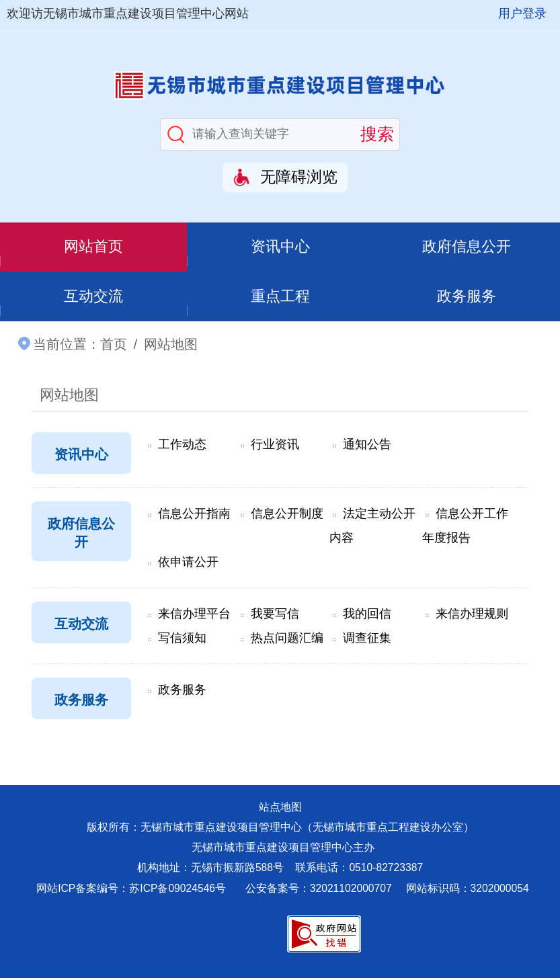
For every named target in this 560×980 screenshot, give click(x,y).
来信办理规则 (472, 616)
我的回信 (367, 616)
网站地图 (69, 397)
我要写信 (275, 616)
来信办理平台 (194, 616)
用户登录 (522, 13)
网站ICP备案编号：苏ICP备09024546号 (131, 890)
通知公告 (367, 446)
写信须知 (182, 640)
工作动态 (182, 446)
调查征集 (367, 640)
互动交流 (93, 298)
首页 (114, 346)
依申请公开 (188, 564)
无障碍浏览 (299, 177)
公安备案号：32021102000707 (320, 890)
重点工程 (280, 298)
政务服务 (467, 298)
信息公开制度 (287, 516)
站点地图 (280, 809)
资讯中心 (280, 247)
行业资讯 (275, 446)
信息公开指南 (194, 516)
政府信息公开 (467, 247)
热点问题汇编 (287, 640)
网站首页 (93, 247)
